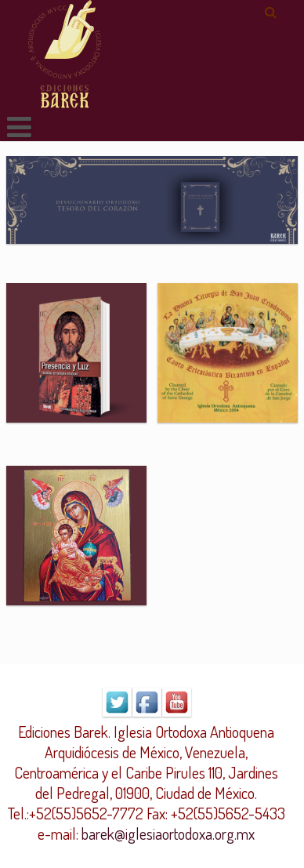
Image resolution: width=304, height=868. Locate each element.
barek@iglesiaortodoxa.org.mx (168, 833)
